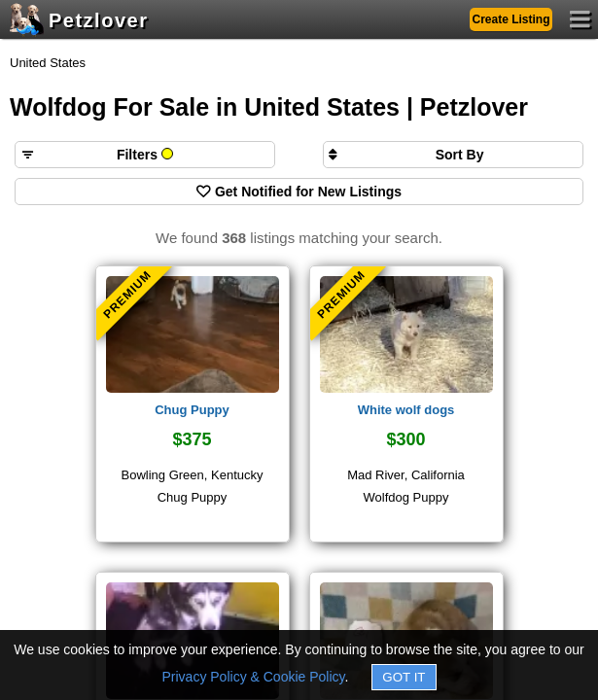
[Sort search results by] (453, 155)
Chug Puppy (192, 410)
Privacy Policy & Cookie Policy (254, 677)
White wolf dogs (406, 410)
